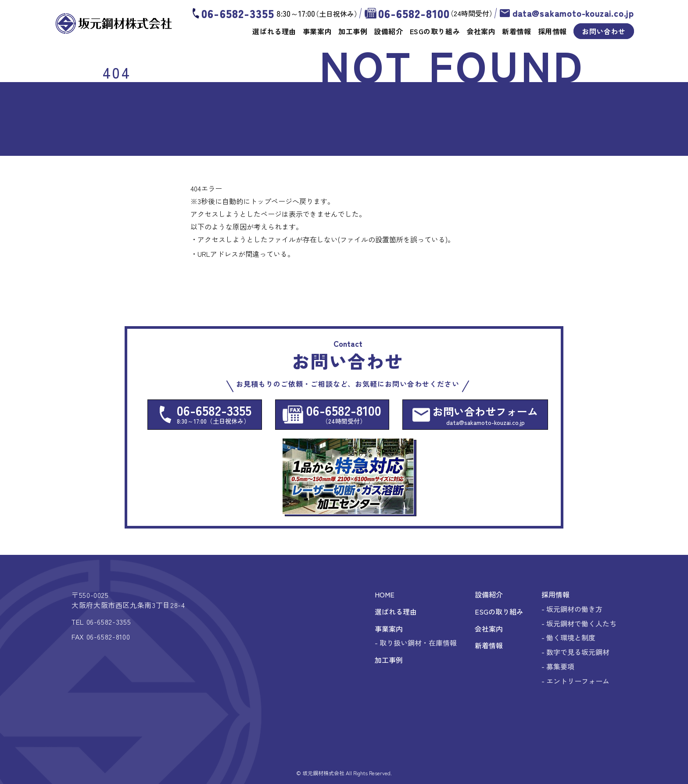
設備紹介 (388, 31)
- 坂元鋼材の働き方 (572, 609)
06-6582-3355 (238, 13)
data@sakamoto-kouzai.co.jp (573, 13)
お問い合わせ (604, 31)
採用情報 (552, 31)
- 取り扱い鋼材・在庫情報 (416, 643)
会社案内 (481, 31)
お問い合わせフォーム (485, 415)
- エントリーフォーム (575, 681)
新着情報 (516, 31)
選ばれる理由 (274, 31)
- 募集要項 (558, 666)
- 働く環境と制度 (568, 637)
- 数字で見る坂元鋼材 (575, 652)
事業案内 (317, 31)
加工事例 (353, 31)
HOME (385, 594)
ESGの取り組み (435, 31)
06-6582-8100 (414, 13)
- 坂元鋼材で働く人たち (579, 623)
